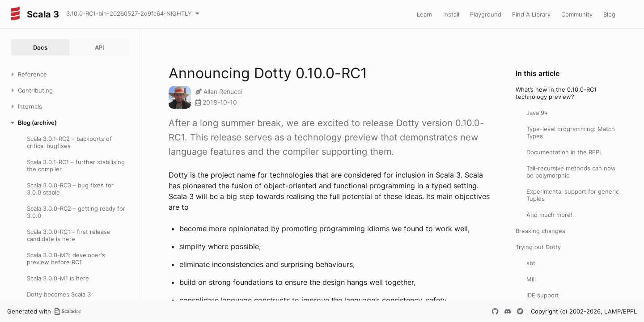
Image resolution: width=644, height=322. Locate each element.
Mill (531, 279)
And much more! (549, 215)
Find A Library (531, 14)
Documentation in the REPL (564, 152)
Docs (40, 47)
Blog (609, 14)
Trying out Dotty (538, 247)
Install (451, 14)
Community (577, 14)
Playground (486, 14)
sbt (531, 263)
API (100, 47)
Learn (425, 14)
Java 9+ (537, 113)
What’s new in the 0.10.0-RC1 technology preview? (556, 93)
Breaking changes (540, 231)
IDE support (543, 295)
